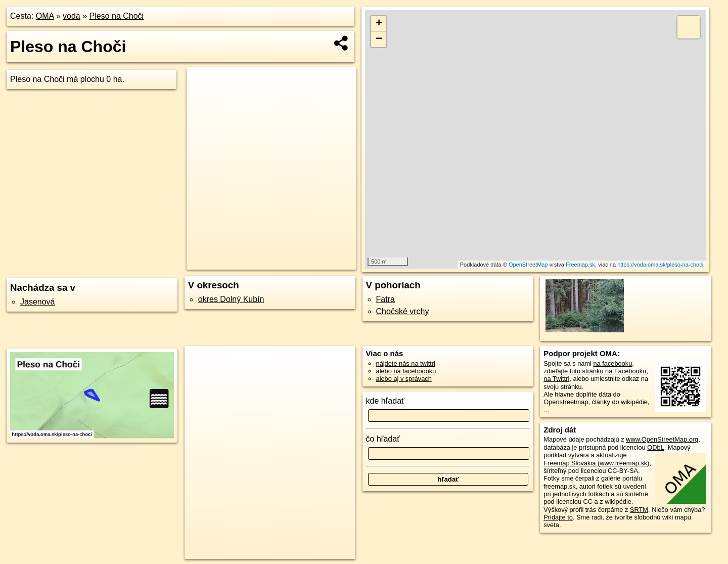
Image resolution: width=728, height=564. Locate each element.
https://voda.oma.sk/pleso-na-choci (660, 265)
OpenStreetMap (528, 265)
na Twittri (556, 379)
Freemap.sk (580, 265)
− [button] (379, 39)
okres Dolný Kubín (231, 299)
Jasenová (38, 302)
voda (72, 16)
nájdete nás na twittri (406, 363)
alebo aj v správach (404, 379)
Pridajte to (558, 517)
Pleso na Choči (117, 16)
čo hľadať (383, 439)
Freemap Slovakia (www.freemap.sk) (596, 463)
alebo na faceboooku (406, 371)
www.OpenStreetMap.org (662, 439)
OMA (45, 16)
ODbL (655, 447)
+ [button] (379, 24)
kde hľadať (385, 401)
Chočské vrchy (403, 311)
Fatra (385, 299)
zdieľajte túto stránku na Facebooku (595, 371)
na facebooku (612, 363)
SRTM (639, 510)
